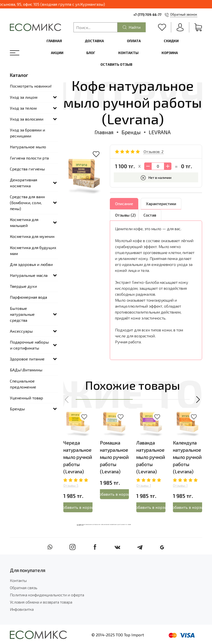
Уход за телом (23, 108)
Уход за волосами (27, 119)
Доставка (94, 41)
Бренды (131, 132)
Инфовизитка (22, 609)
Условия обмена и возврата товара (41, 602)
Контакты (128, 53)
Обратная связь (24, 588)
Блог (91, 53)
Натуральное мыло (28, 147)
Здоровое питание (27, 359)
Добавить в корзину (78, 507)
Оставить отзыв (116, 64)
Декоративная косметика (24, 183)
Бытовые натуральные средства (22, 314)
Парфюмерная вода (28, 297)
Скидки (171, 41)
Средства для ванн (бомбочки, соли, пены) (27, 203)
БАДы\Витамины (26, 370)
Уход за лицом (24, 97)
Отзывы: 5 (71, 485)
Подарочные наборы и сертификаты (29, 345)
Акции (57, 53)
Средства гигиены (27, 169)
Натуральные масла (29, 275)
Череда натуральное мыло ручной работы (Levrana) (78, 457)
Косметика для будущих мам (33, 250)
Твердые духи (23, 286)
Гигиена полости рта (29, 158)
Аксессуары (21, 331)
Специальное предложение (23, 384)
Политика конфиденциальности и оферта (47, 595)
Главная (54, 41)
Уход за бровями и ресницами (27, 133)
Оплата (134, 41)
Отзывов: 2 (153, 151)
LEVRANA (160, 132)
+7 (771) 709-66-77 (147, 15)
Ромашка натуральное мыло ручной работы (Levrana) (114, 457)
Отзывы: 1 (144, 485)
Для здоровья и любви (31, 264)
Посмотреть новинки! (31, 86)
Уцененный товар (26, 398)
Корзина (170, 53)
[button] (67, 399)
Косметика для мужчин (32, 236)
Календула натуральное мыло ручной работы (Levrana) (187, 457)
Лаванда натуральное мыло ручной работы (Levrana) (151, 457)
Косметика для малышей (24, 222)
